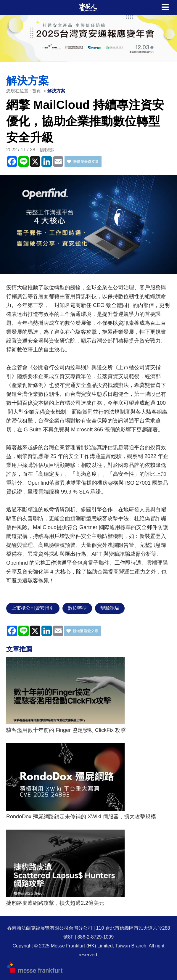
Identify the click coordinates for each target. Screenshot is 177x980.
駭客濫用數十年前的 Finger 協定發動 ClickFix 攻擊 (66, 730)
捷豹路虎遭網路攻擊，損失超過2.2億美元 (55, 903)
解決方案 (56, 91)
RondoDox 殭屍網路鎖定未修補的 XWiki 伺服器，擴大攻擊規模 (81, 817)
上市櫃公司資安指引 (33, 608)
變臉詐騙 (110, 608)
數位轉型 (77, 608)
